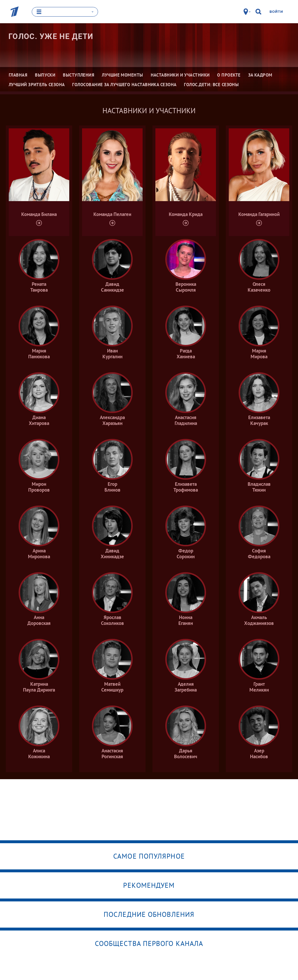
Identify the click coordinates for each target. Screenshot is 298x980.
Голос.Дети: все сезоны (211, 85)
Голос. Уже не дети (51, 36)
